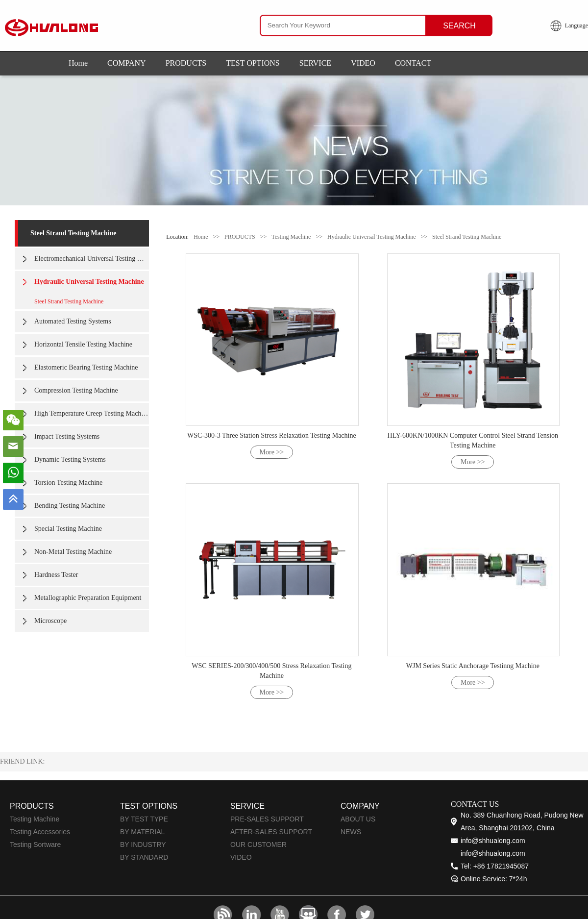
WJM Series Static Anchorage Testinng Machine (473, 666)
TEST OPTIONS (253, 63)
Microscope (50, 621)
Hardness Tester (56, 575)
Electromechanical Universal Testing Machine (92, 259)
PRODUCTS (186, 63)
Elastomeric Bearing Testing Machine (86, 367)
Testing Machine (291, 237)
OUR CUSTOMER (258, 844)
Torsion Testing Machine (68, 483)
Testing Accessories (40, 832)
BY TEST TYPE (144, 819)
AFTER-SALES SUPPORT (271, 832)
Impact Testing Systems (67, 436)
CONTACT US (475, 804)
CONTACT (413, 63)
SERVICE (315, 63)
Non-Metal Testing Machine (73, 552)
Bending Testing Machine (70, 506)
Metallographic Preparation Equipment (88, 598)
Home (78, 63)
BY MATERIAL (142, 832)
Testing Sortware (35, 844)
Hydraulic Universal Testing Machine (89, 282)
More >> (272, 452)
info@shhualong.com (493, 841)
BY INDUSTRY (143, 844)
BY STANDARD (144, 857)
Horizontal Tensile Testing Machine (83, 344)
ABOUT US (358, 819)
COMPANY (127, 63)
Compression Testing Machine (76, 390)
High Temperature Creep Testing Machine (92, 413)
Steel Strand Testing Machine (73, 233)
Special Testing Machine (68, 529)
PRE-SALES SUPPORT (267, 819)
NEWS (351, 832)
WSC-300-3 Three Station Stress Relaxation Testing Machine (272, 435)
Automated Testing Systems (73, 321)
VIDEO (363, 63)
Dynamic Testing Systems (70, 459)
